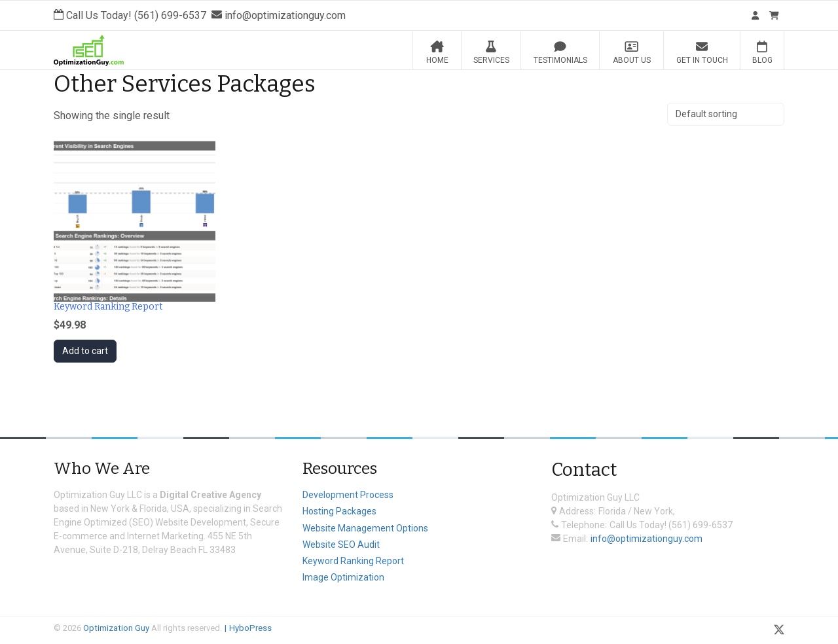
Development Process (348, 495)
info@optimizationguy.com (647, 539)
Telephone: (584, 525)
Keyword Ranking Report (353, 561)
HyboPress (250, 628)
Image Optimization (343, 577)
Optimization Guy (116, 628)
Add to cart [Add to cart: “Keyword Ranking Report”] (85, 351)
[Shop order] (726, 114)
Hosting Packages (339, 511)
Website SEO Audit (341, 545)
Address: (577, 511)
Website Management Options (365, 528)
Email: (575, 539)
